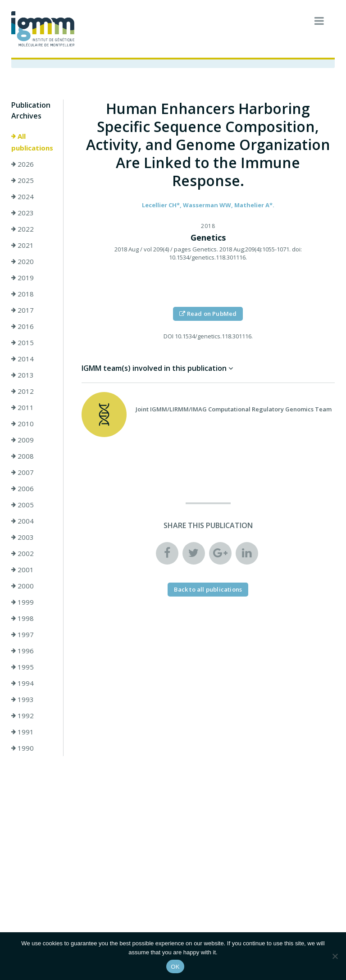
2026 (23, 164)
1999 (23, 602)
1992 (23, 716)
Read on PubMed (208, 314)
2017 (23, 310)
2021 (23, 245)
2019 (23, 278)
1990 (23, 748)
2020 (23, 261)
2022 (23, 229)
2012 (23, 391)
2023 (23, 213)
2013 (23, 375)
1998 (23, 618)
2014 (23, 359)
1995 (23, 667)
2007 (23, 472)
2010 (23, 424)
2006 (23, 488)
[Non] (335, 956)
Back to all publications (208, 589)
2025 (23, 180)
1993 (23, 699)
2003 (23, 537)
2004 (23, 521)
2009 (23, 440)
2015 (23, 342)
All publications (32, 142)
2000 (23, 586)
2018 (23, 294)
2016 (23, 326)
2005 (23, 505)
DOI (168, 336)
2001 (23, 570)
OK (175, 967)
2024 (23, 196)
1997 (23, 634)
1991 (23, 732)
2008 (23, 456)
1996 (23, 651)
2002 (23, 553)
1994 (23, 683)
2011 (23, 407)
